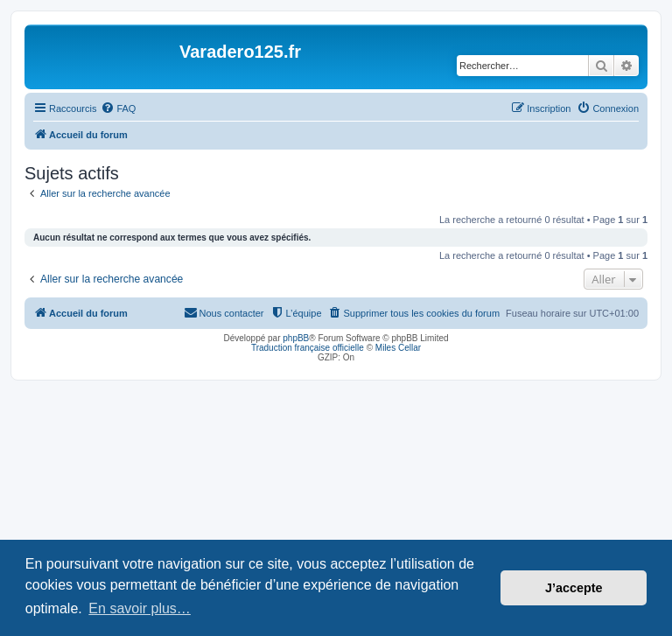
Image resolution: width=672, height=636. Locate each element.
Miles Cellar (398, 348)
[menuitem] (118, 108)
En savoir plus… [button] (140, 608)
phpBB (296, 338)
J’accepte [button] (574, 588)
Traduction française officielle (308, 348)
